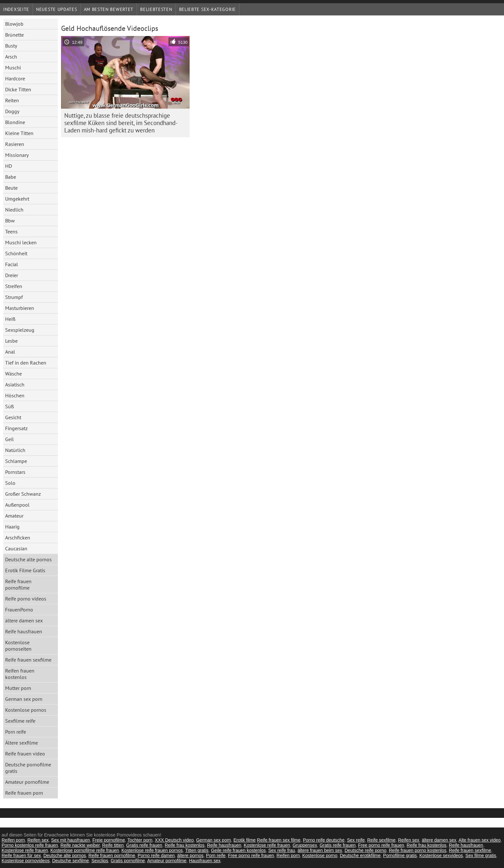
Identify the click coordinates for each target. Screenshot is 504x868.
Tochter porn (140, 840)
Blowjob (14, 24)
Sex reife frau (282, 850)
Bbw (10, 221)
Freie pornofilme (109, 840)
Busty (11, 46)
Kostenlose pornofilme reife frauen (85, 850)
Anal (10, 352)
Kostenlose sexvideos (441, 855)
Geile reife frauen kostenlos (238, 850)
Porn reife (16, 732)
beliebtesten (156, 9)
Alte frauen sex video (480, 840)
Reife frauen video (25, 754)
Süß (9, 406)
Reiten (12, 100)
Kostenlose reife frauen (267, 845)
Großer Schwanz (23, 494)
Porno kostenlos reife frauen (30, 845)
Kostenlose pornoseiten (18, 646)
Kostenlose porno (320, 855)
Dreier (12, 275)
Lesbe (11, 341)
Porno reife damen (156, 855)
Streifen (14, 286)
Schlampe (16, 461)
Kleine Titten (19, 133)
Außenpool (17, 505)
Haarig (12, 527)
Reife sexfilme (382, 840)
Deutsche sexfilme (70, 861)
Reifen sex (38, 840)
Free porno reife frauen (381, 845)
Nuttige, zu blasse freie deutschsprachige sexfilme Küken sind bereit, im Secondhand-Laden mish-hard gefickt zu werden (121, 123)
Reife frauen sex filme (279, 840)
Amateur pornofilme (27, 782)
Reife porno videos (26, 599)
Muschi (13, 68)
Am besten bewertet (109, 9)
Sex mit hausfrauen (71, 840)
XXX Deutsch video (174, 840)
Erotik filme (244, 840)
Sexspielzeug (20, 330)
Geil (9, 439)
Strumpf (14, 297)
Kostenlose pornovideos (26, 861)
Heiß (10, 319)
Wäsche (14, 374)
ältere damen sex (24, 620)
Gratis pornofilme (128, 861)
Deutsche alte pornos (28, 559)
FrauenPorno (19, 610)
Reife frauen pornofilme (18, 584)
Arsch (11, 57)
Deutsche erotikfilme (360, 855)
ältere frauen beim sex (320, 850)
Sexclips (100, 861)
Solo (10, 483)
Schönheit (16, 253)
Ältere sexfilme (22, 743)
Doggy (12, 111)
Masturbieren (20, 308)
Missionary (17, 155)
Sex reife (356, 840)
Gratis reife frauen (144, 845)
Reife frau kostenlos (184, 845)
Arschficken (18, 538)
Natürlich (15, 450)
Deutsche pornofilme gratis (28, 768)
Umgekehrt (17, 199)
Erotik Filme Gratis (25, 570)
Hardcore (15, 78)
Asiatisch (15, 384)
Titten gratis (197, 850)
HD (9, 166)
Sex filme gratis (481, 855)
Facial (12, 264)
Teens (11, 231)
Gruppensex (305, 845)
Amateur (14, 516)
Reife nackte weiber (80, 845)
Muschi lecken (21, 242)
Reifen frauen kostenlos (20, 674)
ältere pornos (190, 855)
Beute (11, 188)
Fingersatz (16, 428)
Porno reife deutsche (324, 840)
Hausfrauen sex (205, 861)
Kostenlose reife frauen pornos (152, 850)
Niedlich (14, 210)
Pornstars (15, 472)
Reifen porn (13, 840)
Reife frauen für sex (21, 855)
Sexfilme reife (20, 721)
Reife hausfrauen (24, 631)
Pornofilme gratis (400, 855)
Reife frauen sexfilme (28, 660)
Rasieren (15, 144)
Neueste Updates (57, 9)
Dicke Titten (18, 89)
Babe (11, 177)
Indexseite (16, 9)
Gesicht (13, 417)
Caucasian (16, 548)
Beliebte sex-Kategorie (207, 9)
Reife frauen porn (24, 793)
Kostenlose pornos (26, 710)
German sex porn (24, 699)
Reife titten (113, 845)
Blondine (15, 122)
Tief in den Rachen (26, 363)
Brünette (14, 35)
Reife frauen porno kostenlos (418, 850)
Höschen (15, 395)
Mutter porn (18, 688)
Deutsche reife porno (365, 850)
